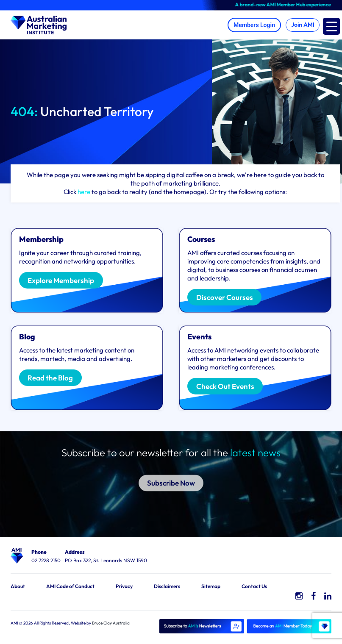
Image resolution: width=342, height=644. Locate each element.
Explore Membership (61, 280)
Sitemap (211, 586)
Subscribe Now (171, 475)
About (18, 586)
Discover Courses (225, 297)
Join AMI (302, 25)
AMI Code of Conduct (70, 586)
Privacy (124, 586)
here (84, 192)
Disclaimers (167, 586)
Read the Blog (51, 378)
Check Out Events (225, 386)
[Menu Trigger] (331, 26)
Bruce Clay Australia (111, 623)
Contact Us (254, 586)
